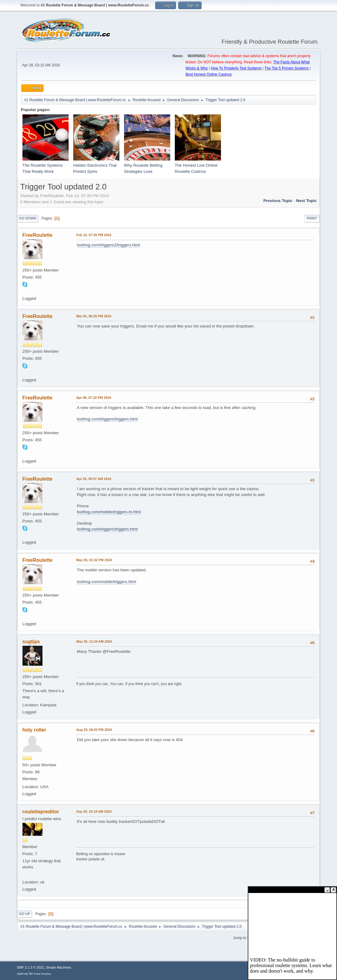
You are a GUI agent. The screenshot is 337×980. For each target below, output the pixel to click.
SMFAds (23, 974)
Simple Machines (58, 967)
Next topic (306, 201)
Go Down (28, 218)
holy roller (34, 730)
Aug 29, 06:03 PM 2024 (94, 730)
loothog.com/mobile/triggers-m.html (109, 512)
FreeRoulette (38, 235)
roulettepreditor (41, 812)
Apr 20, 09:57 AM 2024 (94, 479)
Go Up (25, 914)
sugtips (31, 642)
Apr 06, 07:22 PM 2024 (94, 398)
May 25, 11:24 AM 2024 (94, 641)
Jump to (240, 938)
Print (312, 218)
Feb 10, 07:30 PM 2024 (94, 235)
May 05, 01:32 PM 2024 (94, 560)
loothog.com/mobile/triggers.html (107, 582)
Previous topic (278, 201)
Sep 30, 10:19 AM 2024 (94, 811)
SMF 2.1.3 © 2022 (30, 967)
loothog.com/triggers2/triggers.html (108, 245)
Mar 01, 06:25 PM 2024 (94, 316)
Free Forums (42, 974)
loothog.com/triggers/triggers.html (107, 419)
